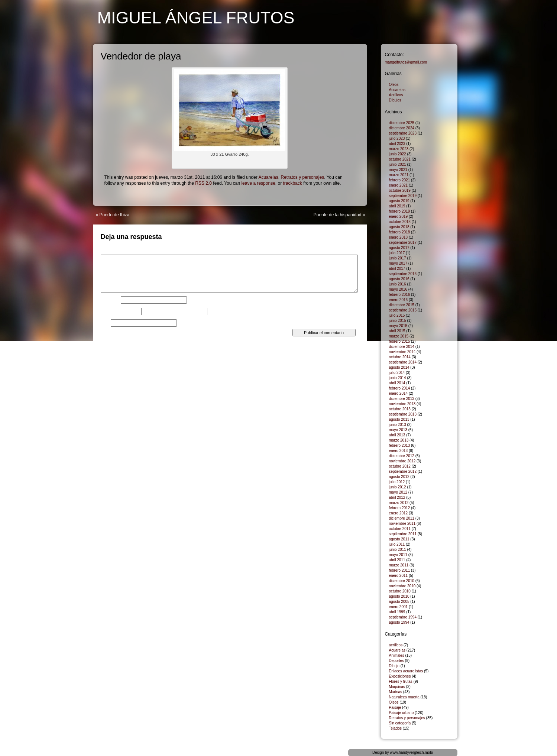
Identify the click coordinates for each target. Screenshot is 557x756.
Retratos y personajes (302, 177)
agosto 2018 (399, 227)
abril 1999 (397, 612)
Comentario (114, 252)
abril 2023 (397, 144)
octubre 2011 (400, 529)
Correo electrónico (120, 311)
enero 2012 (399, 513)
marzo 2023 (399, 149)
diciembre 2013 (402, 399)
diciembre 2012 (402, 456)
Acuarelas (268, 177)
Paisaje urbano (401, 713)
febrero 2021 (400, 180)
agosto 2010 (399, 596)
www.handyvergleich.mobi (411, 752)
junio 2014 (398, 378)
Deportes (397, 661)
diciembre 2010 (402, 581)
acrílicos (396, 645)
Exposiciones (400, 676)
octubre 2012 (400, 466)
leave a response (258, 183)
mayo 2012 (398, 492)
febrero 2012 (400, 508)
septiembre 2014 (403, 362)
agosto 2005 (399, 602)
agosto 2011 (399, 539)
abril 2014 (397, 383)
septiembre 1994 (403, 617)
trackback (293, 183)
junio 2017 (398, 258)
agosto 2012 (399, 477)
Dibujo (394, 666)
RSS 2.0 (203, 183)
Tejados (395, 728)
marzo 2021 (399, 175)
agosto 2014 (399, 367)
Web (105, 323)
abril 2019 (397, 206)
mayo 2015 (398, 326)
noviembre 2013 (402, 404)
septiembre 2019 (403, 196)
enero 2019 (399, 217)
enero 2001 (399, 607)
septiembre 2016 (403, 274)
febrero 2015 (400, 341)
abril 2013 (397, 435)
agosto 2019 (399, 201)
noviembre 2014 (402, 352)
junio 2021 (398, 164)
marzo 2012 (399, 503)
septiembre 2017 (403, 243)
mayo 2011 (398, 555)
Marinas (396, 692)
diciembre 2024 (402, 128)
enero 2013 (399, 451)
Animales (397, 655)
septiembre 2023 (403, 133)
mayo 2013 (398, 430)
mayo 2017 (398, 263)
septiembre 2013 (403, 414)
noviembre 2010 (402, 586)
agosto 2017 (399, 248)
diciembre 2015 (402, 305)
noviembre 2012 (402, 461)
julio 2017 (397, 253)
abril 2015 (397, 331)
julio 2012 (397, 482)
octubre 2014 (400, 357)
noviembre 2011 (402, 524)
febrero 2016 (400, 295)
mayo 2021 (398, 170)
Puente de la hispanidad (338, 215)
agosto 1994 (399, 622)
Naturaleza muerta (404, 697)
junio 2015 (398, 321)
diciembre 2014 (402, 347)
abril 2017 (397, 269)
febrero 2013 (400, 445)
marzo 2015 (399, 336)
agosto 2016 (399, 279)
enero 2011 (399, 576)
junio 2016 (398, 284)
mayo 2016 (398, 289)
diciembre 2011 (402, 518)
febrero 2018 (400, 232)
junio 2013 (398, 425)
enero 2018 (399, 237)
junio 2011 (398, 550)
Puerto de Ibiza (115, 215)
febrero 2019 (400, 211)
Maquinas (397, 687)
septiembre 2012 (403, 471)
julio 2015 (397, 315)
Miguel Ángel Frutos (196, 18)
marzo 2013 (399, 440)
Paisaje (395, 707)
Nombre (110, 300)
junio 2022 (398, 154)
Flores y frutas (401, 681)
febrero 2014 (400, 388)
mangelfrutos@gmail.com (406, 62)
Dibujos (395, 100)
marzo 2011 (399, 565)
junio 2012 (398, 487)
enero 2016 (399, 300)
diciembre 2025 (402, 123)
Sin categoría (400, 723)
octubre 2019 (400, 190)
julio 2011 (397, 544)
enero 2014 (399, 393)
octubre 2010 (400, 591)
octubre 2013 (400, 409)
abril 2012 (397, 497)
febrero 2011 (400, 570)
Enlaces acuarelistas (406, 671)
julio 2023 (397, 138)
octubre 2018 (400, 222)
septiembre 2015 (403, 310)
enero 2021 (399, 185)
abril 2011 (397, 560)
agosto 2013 (399, 419)
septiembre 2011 (403, 534)
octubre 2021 (400, 159)
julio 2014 (397, 373)
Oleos (394, 85)
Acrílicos (396, 95)
